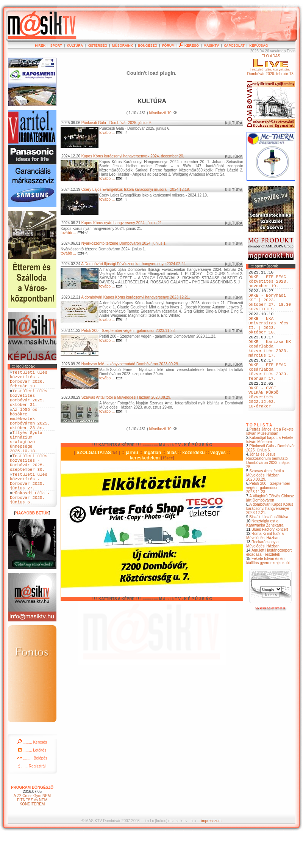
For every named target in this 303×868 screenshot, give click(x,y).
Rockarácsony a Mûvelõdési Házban (263, 578)
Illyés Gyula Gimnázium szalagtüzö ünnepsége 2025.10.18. (26, 460)
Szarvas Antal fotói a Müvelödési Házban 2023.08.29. (265, 509)
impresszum (211, 854)
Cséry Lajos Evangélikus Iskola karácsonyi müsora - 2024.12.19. (136, 189)
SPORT (56, 46)
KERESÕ (189, 46)
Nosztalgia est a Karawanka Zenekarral (265, 557)
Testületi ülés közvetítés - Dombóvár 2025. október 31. (29, 405)
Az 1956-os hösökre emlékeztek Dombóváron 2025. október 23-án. (30, 431)
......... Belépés (32, 791)
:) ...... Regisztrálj (32, 799)
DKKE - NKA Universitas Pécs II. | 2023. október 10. (269, 339)
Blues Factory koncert (270, 564)
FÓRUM (168, 46)
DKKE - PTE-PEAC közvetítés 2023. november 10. (269, 284)
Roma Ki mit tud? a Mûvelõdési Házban (265, 570)
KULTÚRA (75, 46)
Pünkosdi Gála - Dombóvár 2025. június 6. (270, 482)
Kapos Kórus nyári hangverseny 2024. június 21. (122, 223)
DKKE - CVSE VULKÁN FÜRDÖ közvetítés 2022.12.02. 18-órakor (263, 428)
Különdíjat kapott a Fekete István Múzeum (270, 474)
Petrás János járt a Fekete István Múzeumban (270, 465)
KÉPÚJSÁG (259, 46)
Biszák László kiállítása (269, 551)
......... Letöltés (32, 783)
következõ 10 (163, 113)
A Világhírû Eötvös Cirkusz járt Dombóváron (270, 532)
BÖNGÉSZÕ (148, 46)
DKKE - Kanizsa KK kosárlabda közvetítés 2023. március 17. (270, 368)
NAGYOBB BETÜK (32, 546)
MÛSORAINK (123, 46)
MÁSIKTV (211, 46)
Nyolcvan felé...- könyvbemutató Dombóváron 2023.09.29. (130, 364)
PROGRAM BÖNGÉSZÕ (32, 820)
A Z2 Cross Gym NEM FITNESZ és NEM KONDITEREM (32, 833)
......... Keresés (32, 775)
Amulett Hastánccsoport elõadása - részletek (269, 587)
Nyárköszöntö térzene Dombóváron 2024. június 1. (124, 243)
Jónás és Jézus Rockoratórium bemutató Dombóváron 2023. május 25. (268, 495)
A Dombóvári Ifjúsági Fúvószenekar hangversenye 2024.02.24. (134, 264)
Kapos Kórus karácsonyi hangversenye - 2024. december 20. (133, 156)
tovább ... (113, 133)
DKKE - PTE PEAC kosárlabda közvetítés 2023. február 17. (269, 397)
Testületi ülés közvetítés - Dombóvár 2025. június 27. (29, 509)
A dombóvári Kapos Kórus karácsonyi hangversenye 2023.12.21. (270, 543)
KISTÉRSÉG (97, 46)
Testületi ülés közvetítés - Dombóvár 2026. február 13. (29, 382)
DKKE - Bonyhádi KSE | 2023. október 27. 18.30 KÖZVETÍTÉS (270, 310)
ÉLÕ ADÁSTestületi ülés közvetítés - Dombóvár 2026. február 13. (271, 65)
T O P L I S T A (259, 459)
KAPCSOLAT (234, 46)
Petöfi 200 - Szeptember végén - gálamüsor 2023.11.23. (268, 522)
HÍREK (40, 46)
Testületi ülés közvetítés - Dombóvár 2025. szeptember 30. (29, 486)
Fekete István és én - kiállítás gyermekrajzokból (268, 595)
